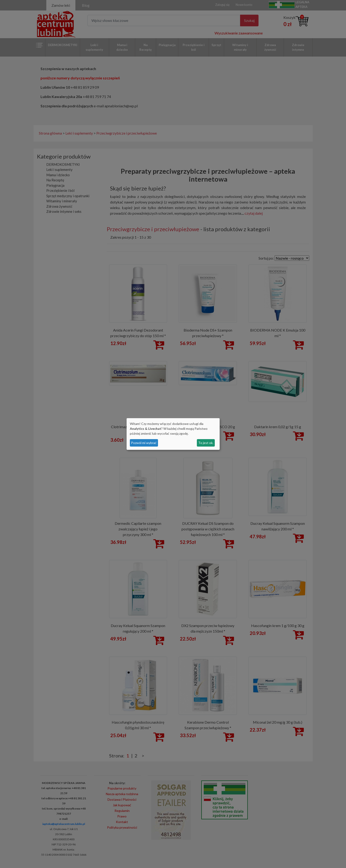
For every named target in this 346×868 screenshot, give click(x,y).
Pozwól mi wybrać (144, 443)
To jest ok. (206, 443)
